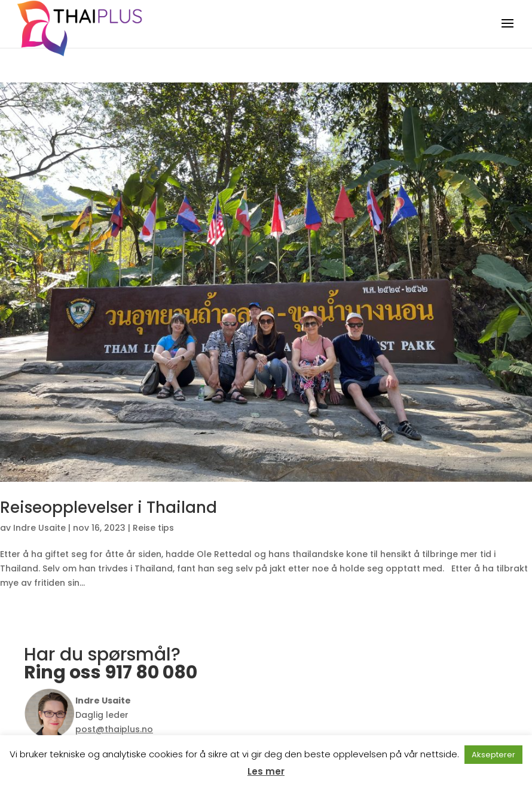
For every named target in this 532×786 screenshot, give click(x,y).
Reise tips (153, 528)
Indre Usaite (39, 528)
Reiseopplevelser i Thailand (108, 507)
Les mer (266, 771)
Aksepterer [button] (493, 755)
